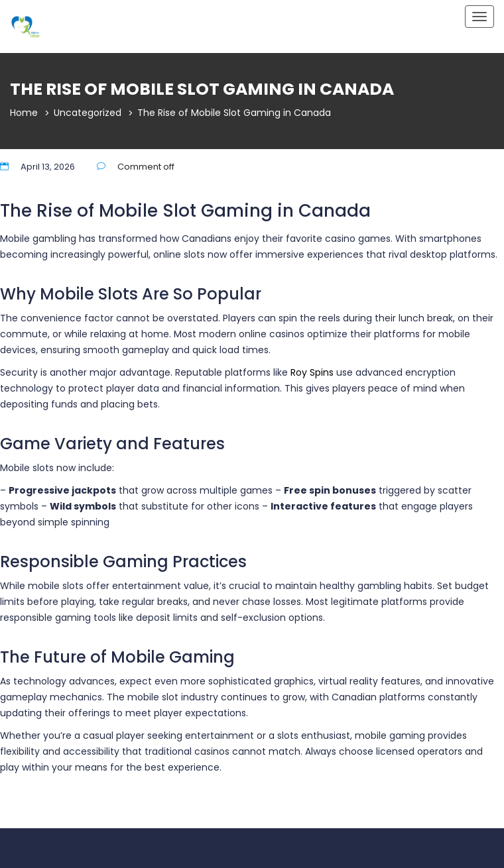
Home (24, 113)
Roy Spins (312, 372)
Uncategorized (88, 113)
